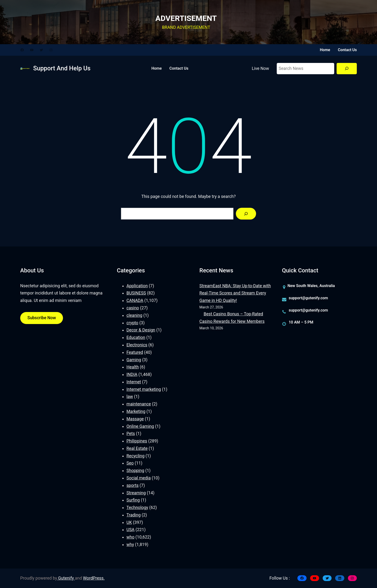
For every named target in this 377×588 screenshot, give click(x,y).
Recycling (135, 456)
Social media (139, 478)
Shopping (135, 471)
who (130, 537)
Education (136, 337)
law (130, 397)
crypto (132, 323)
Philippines (137, 441)
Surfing (133, 500)
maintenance (139, 404)
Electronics (137, 345)
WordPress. (94, 578)
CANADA (135, 300)
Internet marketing (144, 389)
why (130, 545)
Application (137, 286)
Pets (131, 434)
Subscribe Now (42, 318)
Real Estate (137, 448)
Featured (135, 352)
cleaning (134, 315)
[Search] (347, 69)
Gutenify (66, 578)
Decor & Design (141, 330)
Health (133, 367)
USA (130, 530)
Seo (130, 463)
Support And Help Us (62, 68)
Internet (134, 382)
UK (129, 522)
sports (132, 485)
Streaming (136, 493)
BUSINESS (136, 293)
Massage (135, 419)
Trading (134, 515)
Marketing (136, 411)
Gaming (134, 360)
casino (133, 308)
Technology (137, 508)
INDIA (132, 374)
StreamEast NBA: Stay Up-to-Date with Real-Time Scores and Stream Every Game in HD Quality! (235, 293)
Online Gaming (140, 426)
